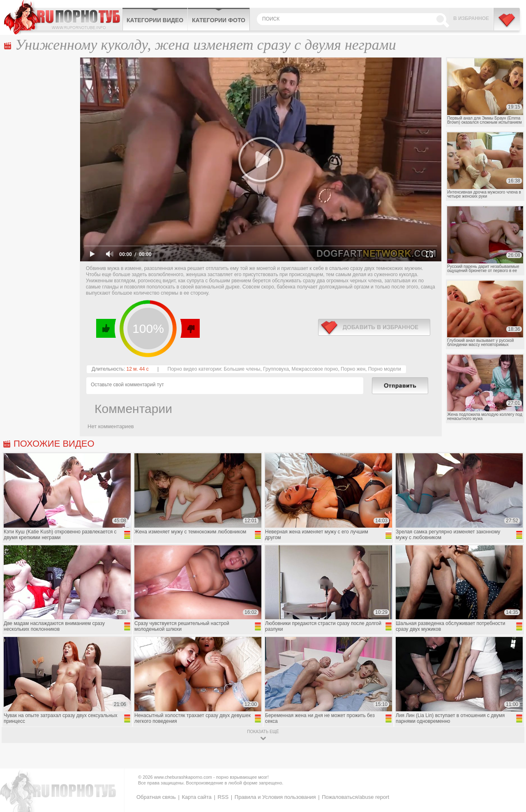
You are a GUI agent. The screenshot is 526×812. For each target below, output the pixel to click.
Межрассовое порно (315, 369)
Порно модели (385, 369)
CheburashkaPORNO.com (63, 17)
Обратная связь (156, 797)
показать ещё (263, 732)
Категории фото (219, 20)
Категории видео (155, 20)
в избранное (374, 327)
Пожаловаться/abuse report (355, 797)
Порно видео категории (194, 369)
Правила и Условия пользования (275, 797)
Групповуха (276, 369)
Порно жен (353, 369)
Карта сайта (196, 797)
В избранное (471, 18)
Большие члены (242, 369)
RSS (223, 797)
